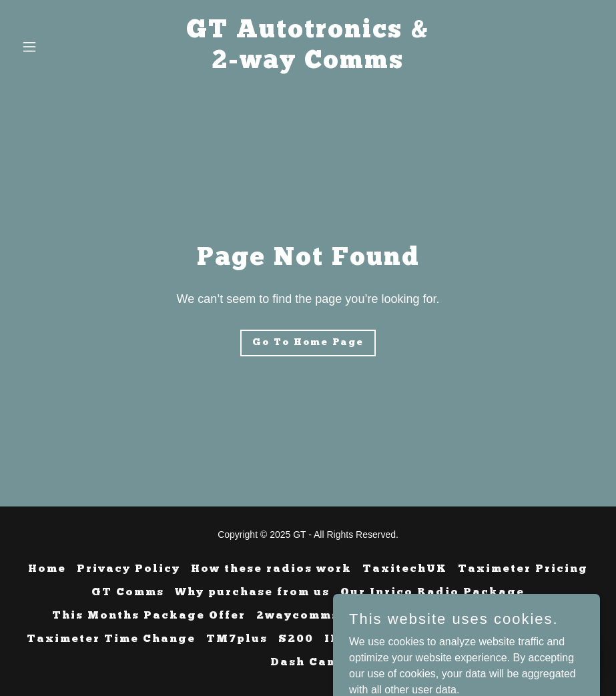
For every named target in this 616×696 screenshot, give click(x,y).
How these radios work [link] (271, 569)
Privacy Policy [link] (128, 569)
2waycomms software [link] (331, 616)
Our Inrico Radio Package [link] (432, 593)
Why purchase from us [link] (252, 593)
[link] (308, 64)
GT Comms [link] (128, 593)
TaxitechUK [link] (405, 569)
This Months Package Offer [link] (149, 616)
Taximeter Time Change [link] (111, 639)
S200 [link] (296, 639)
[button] (60, 47)
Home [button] (47, 569)
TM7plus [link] (237, 639)
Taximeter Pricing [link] (523, 569)
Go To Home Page (308, 343)
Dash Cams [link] (308, 663)
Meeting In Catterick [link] (490, 616)
